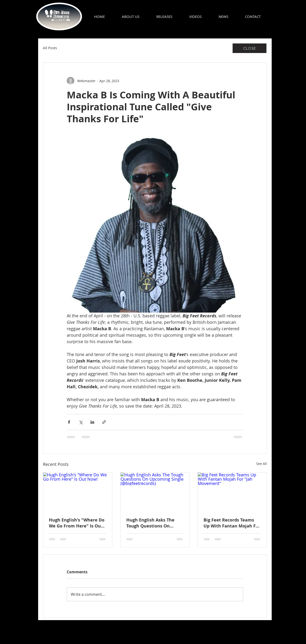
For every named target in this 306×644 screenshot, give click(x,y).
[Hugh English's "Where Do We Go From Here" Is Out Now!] (78, 492)
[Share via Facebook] (69, 422)
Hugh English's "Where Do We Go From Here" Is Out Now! (77, 523)
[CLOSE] (250, 48)
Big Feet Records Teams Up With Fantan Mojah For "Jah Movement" (232, 523)
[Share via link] (104, 422)
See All (262, 464)
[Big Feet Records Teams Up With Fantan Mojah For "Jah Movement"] (232, 492)
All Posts (50, 48)
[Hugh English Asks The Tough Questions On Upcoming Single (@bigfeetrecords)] (155, 492)
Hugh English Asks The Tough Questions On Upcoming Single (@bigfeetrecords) (150, 523)
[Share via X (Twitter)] (81, 422)
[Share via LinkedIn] (92, 422)
